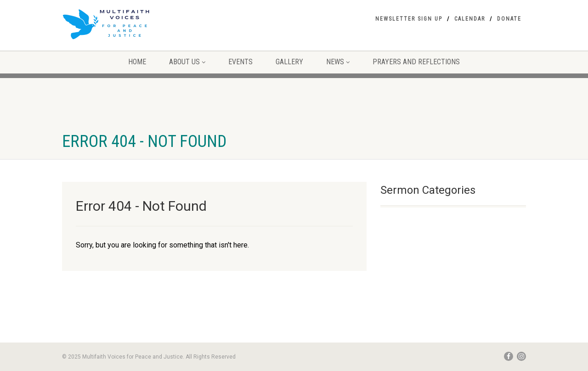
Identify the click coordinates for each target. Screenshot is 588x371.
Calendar (470, 19)
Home (137, 62)
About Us (187, 62)
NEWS (338, 62)
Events (240, 62)
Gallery (289, 62)
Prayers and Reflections (416, 62)
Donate (509, 19)
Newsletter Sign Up (409, 19)
